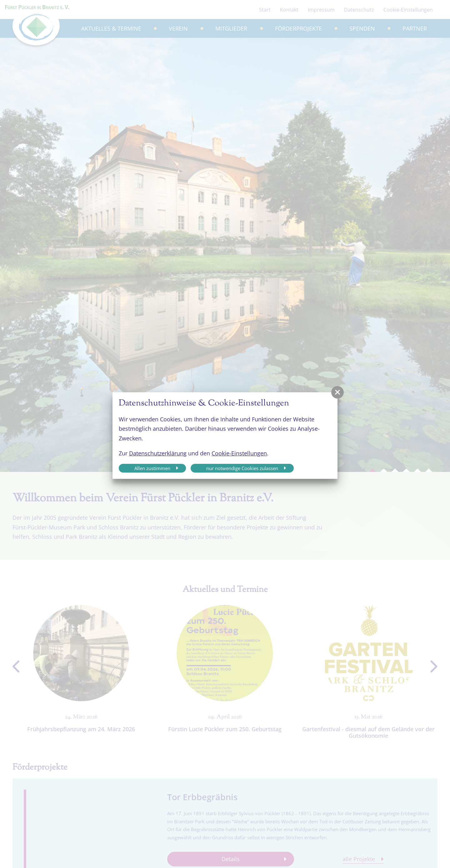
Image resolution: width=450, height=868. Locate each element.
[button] (337, 392)
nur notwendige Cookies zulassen (242, 468)
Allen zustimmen (152, 468)
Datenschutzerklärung (158, 453)
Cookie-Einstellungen (239, 453)
